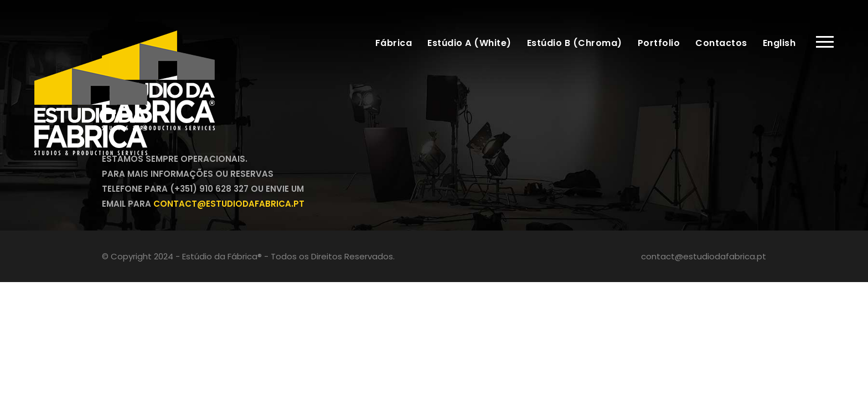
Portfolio (659, 43)
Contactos (721, 43)
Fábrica (394, 43)
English (779, 43)
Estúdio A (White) (469, 43)
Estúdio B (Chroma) (575, 43)
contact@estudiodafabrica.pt (704, 256)
